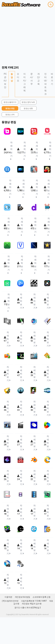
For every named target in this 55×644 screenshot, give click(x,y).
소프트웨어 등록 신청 (41, 597)
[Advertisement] (26, 36)
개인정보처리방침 (22, 597)
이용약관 (8, 597)
